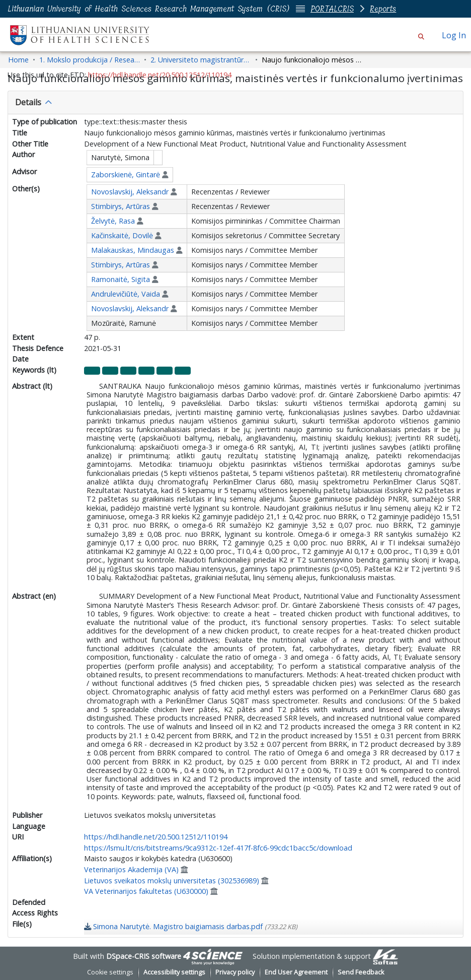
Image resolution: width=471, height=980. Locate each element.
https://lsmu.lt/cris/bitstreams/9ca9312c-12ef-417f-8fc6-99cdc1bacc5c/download (218, 848)
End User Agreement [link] (296, 972)
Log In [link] (454, 35)
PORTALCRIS (332, 9)
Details (28, 102)
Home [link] (18, 60)
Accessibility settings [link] (174, 972)
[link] (191, 926)
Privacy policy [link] (235, 972)
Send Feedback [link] (361, 972)
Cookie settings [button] (110, 972)
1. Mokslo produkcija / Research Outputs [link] (90, 60)
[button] (421, 35)
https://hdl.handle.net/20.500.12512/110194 (156, 837)
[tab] (235, 103)
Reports (383, 9)
